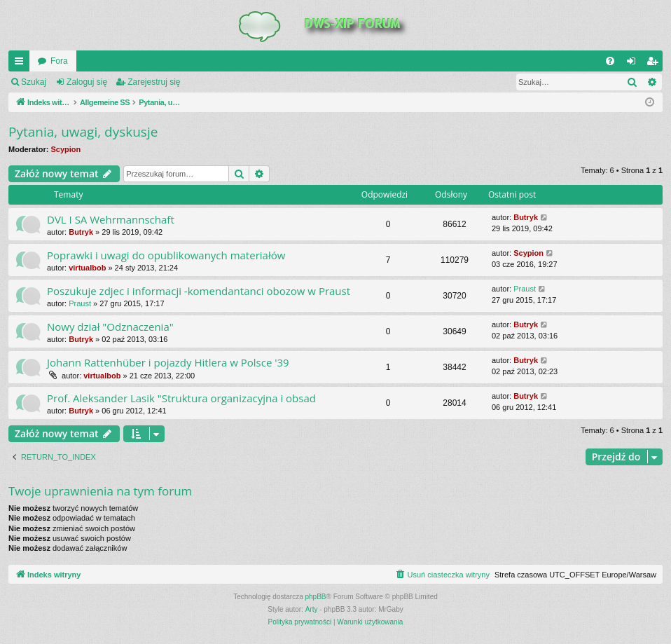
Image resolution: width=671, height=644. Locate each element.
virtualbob (87, 268)
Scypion (66, 149)
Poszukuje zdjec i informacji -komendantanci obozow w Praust (199, 291)
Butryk (81, 232)
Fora (59, 61)
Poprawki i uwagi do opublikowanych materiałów (166, 255)
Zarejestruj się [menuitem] (655, 64)
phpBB (316, 597)
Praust (80, 303)
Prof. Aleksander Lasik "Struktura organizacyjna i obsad (181, 398)
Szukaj (34, 82)
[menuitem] (610, 61)
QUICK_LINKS (22, 64)
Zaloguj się (87, 82)
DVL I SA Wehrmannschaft (111, 219)
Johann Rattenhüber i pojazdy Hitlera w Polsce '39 (168, 362)
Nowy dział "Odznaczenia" (110, 327)
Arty (312, 609)
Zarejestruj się (154, 82)
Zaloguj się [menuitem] (634, 64)
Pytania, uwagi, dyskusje (83, 132)
